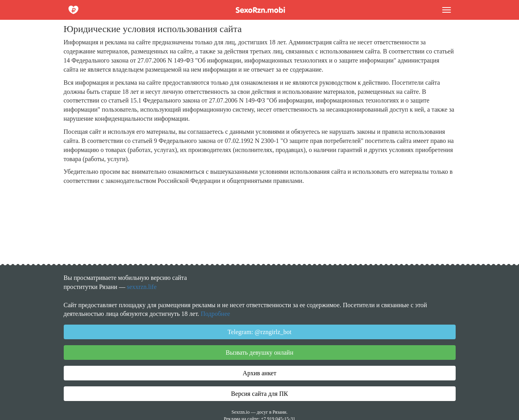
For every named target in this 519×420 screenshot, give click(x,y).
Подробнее (215, 314)
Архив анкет (259, 373)
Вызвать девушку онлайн (259, 353)
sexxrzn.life (142, 287)
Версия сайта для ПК (260, 394)
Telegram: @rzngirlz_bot (260, 332)
